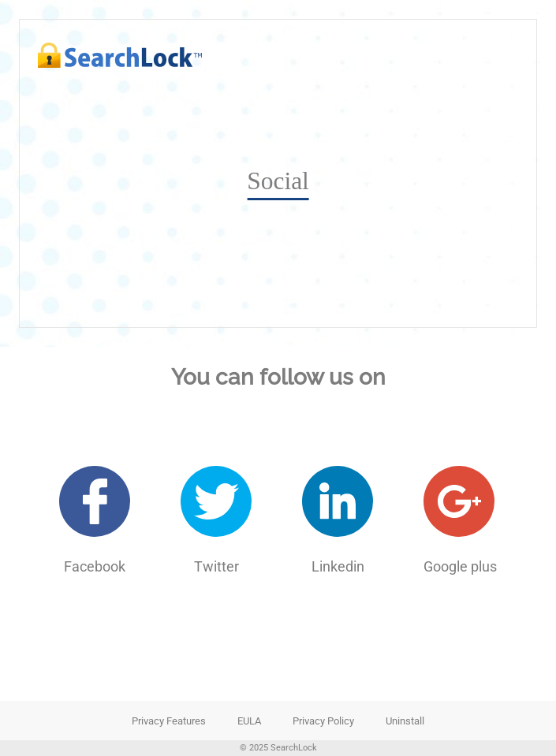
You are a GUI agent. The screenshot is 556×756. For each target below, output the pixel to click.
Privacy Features (169, 721)
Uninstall (405, 721)
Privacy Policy (323, 721)
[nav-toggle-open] (505, 55)
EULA (249, 721)
